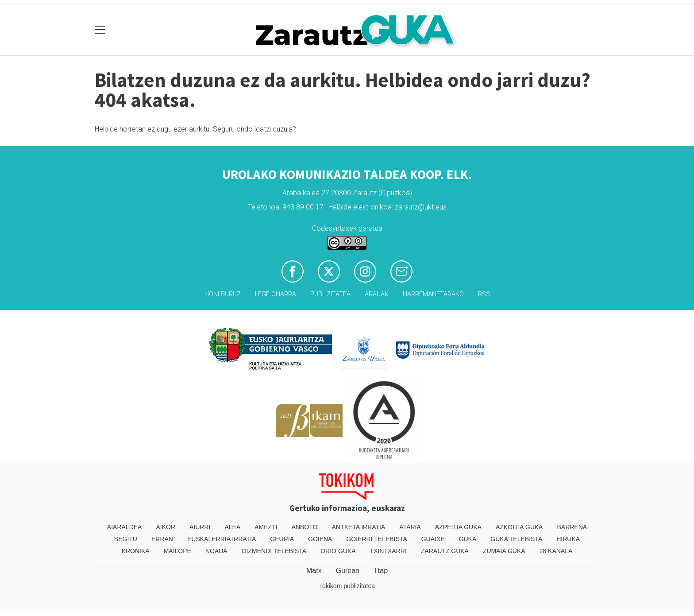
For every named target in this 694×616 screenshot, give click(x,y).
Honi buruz (223, 294)
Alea (232, 527)
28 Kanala (556, 551)
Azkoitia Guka (519, 527)
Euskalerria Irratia (222, 539)
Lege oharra (276, 294)
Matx (314, 571)
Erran (162, 539)
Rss (484, 294)
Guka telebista (516, 539)
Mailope (177, 551)
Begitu (126, 539)
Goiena (320, 539)
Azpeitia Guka (458, 527)
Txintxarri (388, 551)
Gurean (348, 571)
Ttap (381, 571)
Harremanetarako (433, 294)
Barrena (572, 527)
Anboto (305, 527)
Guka (468, 539)
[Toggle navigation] (100, 30)
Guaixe (433, 539)
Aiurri (200, 527)
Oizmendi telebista (274, 551)
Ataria (410, 527)
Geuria (282, 539)
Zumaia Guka (504, 551)
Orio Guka (338, 551)
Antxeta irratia (359, 527)
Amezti (266, 527)
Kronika (136, 551)
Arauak (377, 294)
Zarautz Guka (445, 551)
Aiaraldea (125, 527)
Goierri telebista (376, 539)
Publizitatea (330, 294)
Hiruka (568, 539)
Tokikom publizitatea (347, 586)
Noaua (216, 551)
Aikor (166, 527)
